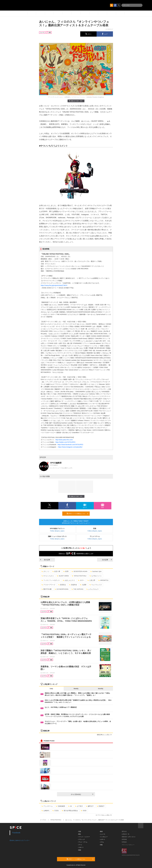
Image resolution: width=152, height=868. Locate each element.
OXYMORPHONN (62, 589)
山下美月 (79, 806)
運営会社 (124, 831)
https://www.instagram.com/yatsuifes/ (70, 447)
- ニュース (102, 834)
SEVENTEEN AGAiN (79, 571)
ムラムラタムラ (93, 589)
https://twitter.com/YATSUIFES (65, 442)
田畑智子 (101, 806)
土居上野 (91, 580)
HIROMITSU (103, 580)
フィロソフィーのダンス (51, 580)
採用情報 (124, 839)
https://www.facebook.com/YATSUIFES (70, 445)
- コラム (102, 842)
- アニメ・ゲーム (82, 842)
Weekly (76, 689)
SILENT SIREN (63, 576)
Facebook (16, 833)
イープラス (43, 820)
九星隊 (83, 585)
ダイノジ (45, 571)
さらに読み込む (82, 794)
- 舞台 (79, 834)
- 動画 (101, 831)
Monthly (101, 689)
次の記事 (107, 560)
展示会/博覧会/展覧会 (70, 811)
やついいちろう (48, 576)
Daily (51, 689)
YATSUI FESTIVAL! (79, 576)
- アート (80, 845)
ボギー (81, 580)
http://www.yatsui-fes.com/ (64, 440)
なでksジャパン (96, 576)
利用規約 (124, 842)
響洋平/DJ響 (47, 589)
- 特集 (101, 845)
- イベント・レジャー (84, 837)
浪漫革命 (73, 585)
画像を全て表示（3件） (76, 101)
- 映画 (79, 850)
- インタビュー (103, 837)
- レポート (102, 839)
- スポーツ (81, 847)
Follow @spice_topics (57, 531)
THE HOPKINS (77, 589)
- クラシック (81, 839)
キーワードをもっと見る (103, 815)
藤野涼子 (90, 806)
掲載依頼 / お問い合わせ (129, 837)
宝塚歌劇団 (60, 806)
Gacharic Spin (96, 571)
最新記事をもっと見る (104, 735)
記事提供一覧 (126, 834)
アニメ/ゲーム (47, 806)
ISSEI (84, 811)
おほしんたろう (69, 580)
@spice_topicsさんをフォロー (20, 840)
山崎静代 (45, 811)
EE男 (66, 571)
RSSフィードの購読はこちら (77, 513)
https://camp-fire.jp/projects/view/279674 (54, 285)
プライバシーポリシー (128, 845)
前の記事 (45, 560)
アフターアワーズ (48, 585)
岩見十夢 (56, 571)
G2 (70, 806)
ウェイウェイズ (96, 585)
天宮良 (56, 811)
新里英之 (62, 585)
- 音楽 (79, 831)
